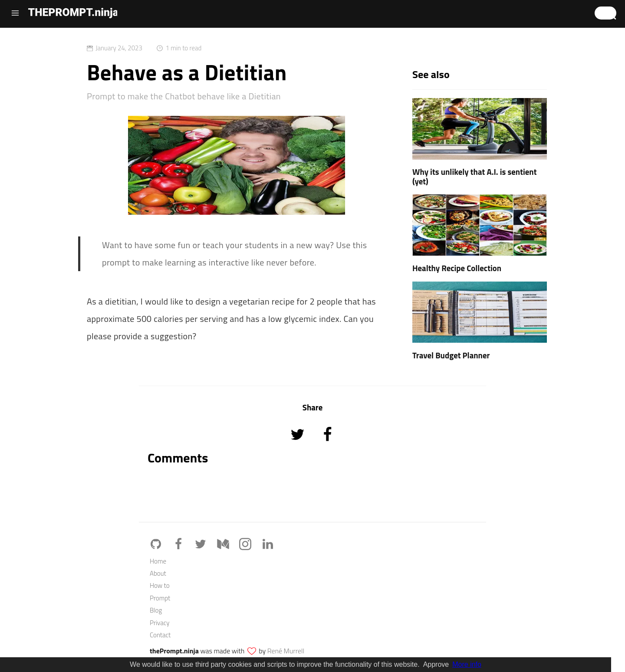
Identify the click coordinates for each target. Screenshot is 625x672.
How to (160, 585)
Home (158, 561)
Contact (160, 635)
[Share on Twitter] (298, 446)
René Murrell (286, 651)
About (158, 573)
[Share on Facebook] (327, 446)
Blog (156, 610)
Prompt (160, 598)
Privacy (160, 623)
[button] (605, 13)
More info (467, 664)
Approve (436, 664)
